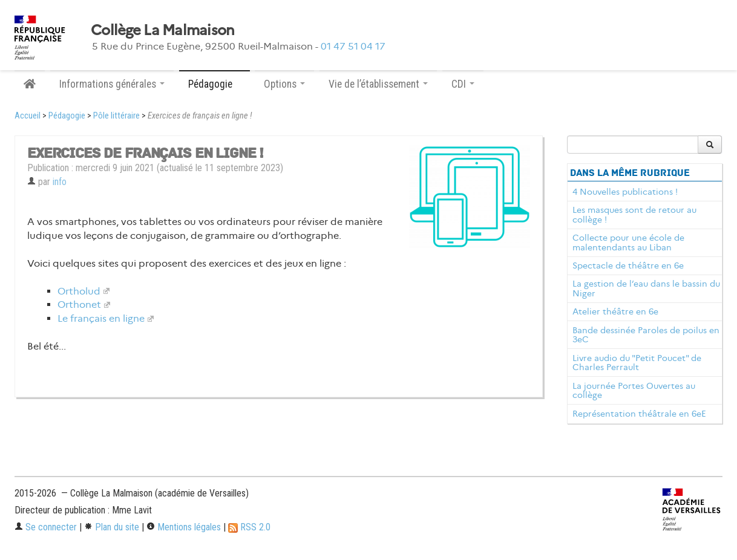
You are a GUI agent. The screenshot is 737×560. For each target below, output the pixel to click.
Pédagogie (67, 116)
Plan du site (112, 527)
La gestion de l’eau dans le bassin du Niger (646, 288)
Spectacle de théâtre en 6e (628, 265)
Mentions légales (184, 527)
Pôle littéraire (116, 116)
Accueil (28, 116)
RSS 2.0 (249, 527)
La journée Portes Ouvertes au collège (634, 391)
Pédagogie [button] (215, 84)
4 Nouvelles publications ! (625, 192)
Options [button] (284, 84)
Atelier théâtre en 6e (615, 311)
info (60, 182)
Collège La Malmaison (163, 30)
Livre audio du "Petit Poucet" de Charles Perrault (637, 363)
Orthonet (79, 304)
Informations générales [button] (112, 84)
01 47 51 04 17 (353, 46)
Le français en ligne (101, 318)
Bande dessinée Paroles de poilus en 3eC (646, 335)
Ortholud (79, 291)
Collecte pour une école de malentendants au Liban (628, 243)
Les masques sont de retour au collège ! (634, 215)
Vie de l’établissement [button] (378, 84)
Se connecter (46, 527)
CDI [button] (463, 84)
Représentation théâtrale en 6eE (639, 414)
